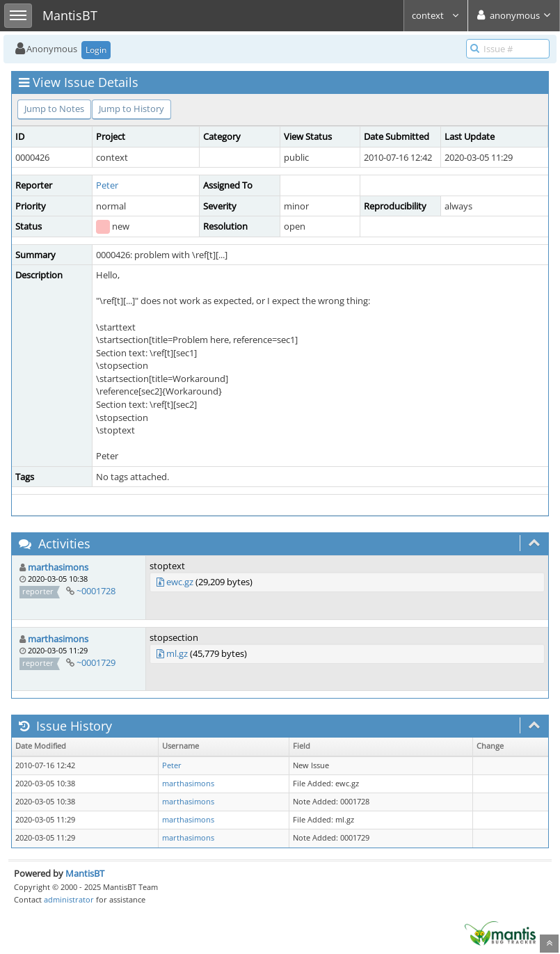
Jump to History (131, 109)
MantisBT (85, 873)
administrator (69, 899)
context (436, 15)
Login (96, 50)
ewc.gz (180, 582)
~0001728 (96, 591)
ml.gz (177, 653)
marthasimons (58, 567)
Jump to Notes (54, 109)
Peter (107, 185)
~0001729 (96, 662)
